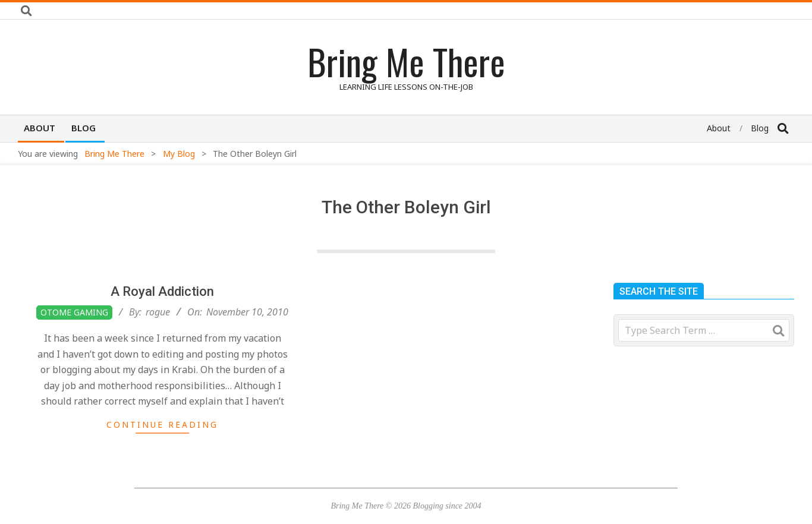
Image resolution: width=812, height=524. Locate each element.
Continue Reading (162, 424)
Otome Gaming (74, 312)
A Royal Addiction (162, 291)
